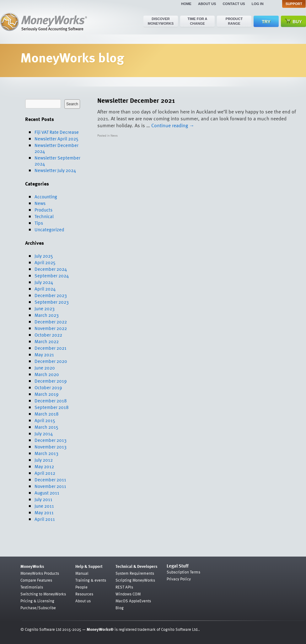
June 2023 (45, 308)
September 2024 (52, 275)
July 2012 (44, 460)
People (81, 587)
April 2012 (45, 473)
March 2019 (47, 394)
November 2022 (51, 328)
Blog (120, 608)
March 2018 (47, 414)
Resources (84, 594)
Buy (293, 21)
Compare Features (36, 580)
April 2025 (45, 262)
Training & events (91, 580)
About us (207, 4)
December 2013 (51, 440)
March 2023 (47, 315)
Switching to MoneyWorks (43, 594)
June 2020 (45, 368)
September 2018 (52, 407)
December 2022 (51, 322)
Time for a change (197, 21)
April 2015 (45, 420)
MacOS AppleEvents (133, 601)
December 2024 (51, 269)
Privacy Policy (179, 579)
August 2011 (47, 493)
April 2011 (45, 519)
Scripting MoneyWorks (135, 580)
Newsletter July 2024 (55, 170)
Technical (44, 216)
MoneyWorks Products (40, 573)
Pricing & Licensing (37, 601)
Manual (82, 573)
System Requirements (135, 573)
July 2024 (44, 282)
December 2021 (51, 348)
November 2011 (50, 486)
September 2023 (52, 302)
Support (294, 4)
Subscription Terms (183, 572)
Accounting (46, 196)
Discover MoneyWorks (161, 21)
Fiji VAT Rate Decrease (57, 132)
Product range (234, 21)
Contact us (234, 4)
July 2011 (43, 499)
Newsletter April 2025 (56, 139)
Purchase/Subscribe (38, 608)
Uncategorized (49, 229)
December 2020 (51, 361)
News (40, 203)
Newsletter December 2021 (136, 100)
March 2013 (46, 453)
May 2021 (44, 354)
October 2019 (48, 387)
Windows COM (128, 594)
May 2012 (44, 466)
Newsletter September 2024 (57, 161)
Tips (39, 223)
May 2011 (44, 512)
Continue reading (173, 125)
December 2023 (51, 295)
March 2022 (47, 341)
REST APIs (124, 587)
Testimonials (32, 587)
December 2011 (50, 479)
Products (43, 210)
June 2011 (44, 506)
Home (186, 4)
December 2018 (51, 401)
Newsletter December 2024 (56, 148)
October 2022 (48, 335)
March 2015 (46, 427)
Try (266, 22)
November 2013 (51, 447)
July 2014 (44, 433)
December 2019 (51, 381)
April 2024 (45, 289)
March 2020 (47, 374)
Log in (258, 4)
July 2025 (44, 256)
